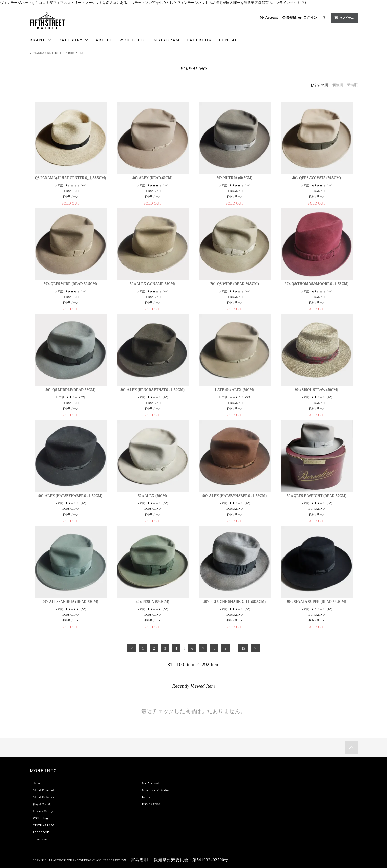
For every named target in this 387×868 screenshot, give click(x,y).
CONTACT (230, 40)
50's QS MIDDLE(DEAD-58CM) (70, 390)
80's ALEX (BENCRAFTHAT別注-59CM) (152, 390)
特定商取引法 (42, 804)
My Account (269, 18)
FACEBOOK (199, 40)
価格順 (338, 85)
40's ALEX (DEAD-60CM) (152, 178)
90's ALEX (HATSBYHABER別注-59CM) (70, 496)
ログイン (310, 18)
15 (243, 648)
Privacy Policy (43, 811)
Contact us (40, 839)
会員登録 (289, 18)
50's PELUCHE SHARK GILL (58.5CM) (235, 602)
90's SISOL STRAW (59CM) (317, 390)
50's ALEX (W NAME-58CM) (152, 284)
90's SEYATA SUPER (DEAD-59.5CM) (317, 602)
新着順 (352, 85)
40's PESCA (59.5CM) (153, 602)
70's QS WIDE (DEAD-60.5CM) (235, 284)
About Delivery (44, 797)
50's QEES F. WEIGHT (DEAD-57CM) (317, 496)
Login (146, 797)
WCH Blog (41, 818)
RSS (145, 804)
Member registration (156, 790)
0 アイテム (344, 18)
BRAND (41, 40)
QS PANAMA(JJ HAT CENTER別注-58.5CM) (70, 178)
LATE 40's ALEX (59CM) (235, 390)
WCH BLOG (132, 40)
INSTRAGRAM (44, 825)
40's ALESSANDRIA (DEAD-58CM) (70, 602)
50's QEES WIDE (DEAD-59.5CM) (70, 284)
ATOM (156, 804)
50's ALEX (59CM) (152, 496)
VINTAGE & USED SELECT (47, 53)
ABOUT (104, 40)
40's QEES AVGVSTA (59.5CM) (317, 178)
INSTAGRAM (166, 40)
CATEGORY (73, 40)
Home (37, 783)
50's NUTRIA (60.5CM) (235, 178)
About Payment (43, 790)
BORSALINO (76, 53)
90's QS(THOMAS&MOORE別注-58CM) (316, 284)
